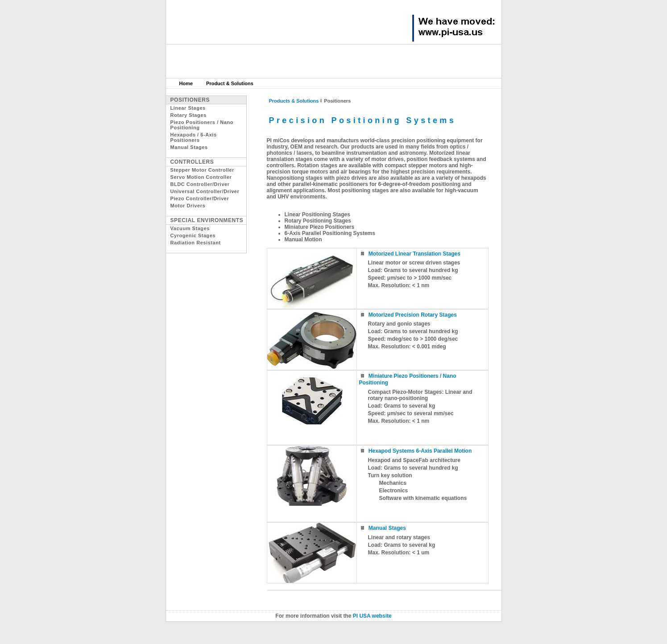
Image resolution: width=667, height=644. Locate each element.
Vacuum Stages (190, 228)
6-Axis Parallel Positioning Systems (330, 233)
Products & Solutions (294, 101)
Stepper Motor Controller (202, 170)
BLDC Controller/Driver (200, 184)
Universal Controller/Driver (205, 191)
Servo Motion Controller (201, 177)
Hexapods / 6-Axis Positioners (194, 137)
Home (186, 83)
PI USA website (372, 616)
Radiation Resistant (196, 243)
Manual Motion (303, 239)
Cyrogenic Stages (193, 235)
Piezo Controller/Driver (200, 198)
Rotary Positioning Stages (318, 221)
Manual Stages (189, 147)
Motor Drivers (188, 206)
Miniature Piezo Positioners (320, 227)
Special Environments (207, 220)
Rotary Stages (188, 115)
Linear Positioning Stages (317, 215)
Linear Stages (188, 108)
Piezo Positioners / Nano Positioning (202, 125)
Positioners (190, 100)
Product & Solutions (230, 83)
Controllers (192, 162)
